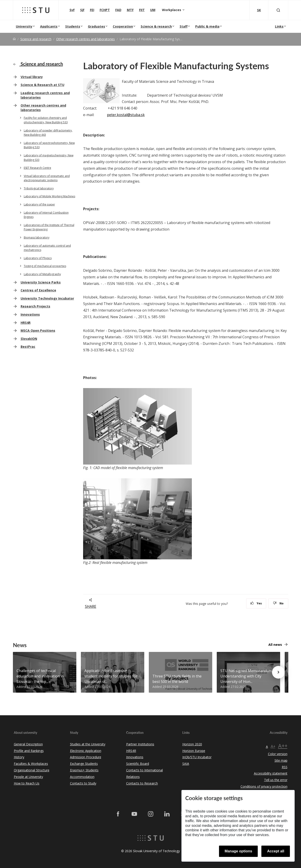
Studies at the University (88, 744)
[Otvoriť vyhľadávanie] (278, 10)
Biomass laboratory (37, 237)
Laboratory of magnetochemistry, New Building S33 (49, 158)
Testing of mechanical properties (45, 266)
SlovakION (29, 339)
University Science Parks (41, 282)
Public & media (207, 26)
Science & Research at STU (42, 85)
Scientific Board (138, 764)
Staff (184, 26)
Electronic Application (86, 751)
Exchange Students (84, 764)
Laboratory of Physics (38, 258)
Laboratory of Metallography (42, 274)
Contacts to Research (142, 783)
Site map (281, 760)
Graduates (96, 26)
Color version (278, 754)
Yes (256, 603)
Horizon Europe (194, 751)
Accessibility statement (271, 773)
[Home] (14, 39)
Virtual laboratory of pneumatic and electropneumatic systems (47, 178)
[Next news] (278, 672)
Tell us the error (276, 780)
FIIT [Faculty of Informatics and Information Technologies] (142, 10)
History (19, 757)
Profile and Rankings (29, 751)
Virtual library (32, 77)
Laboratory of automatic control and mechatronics (47, 248)
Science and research (36, 39)
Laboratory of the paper (39, 204)
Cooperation (123, 26)
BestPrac (28, 347)
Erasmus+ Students (84, 770)
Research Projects (35, 306)
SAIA (186, 764)
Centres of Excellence (38, 290)
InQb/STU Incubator (197, 757)
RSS (285, 767)
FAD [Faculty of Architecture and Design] (118, 10)
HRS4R (26, 323)
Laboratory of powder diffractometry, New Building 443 (48, 133)
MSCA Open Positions (38, 330)
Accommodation (82, 777)
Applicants (49, 26)
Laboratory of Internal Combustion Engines (46, 215)
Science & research (156, 26)
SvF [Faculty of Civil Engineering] (72, 10)
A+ (273, 746)
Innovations (30, 314)
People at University (28, 777)
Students (73, 26)
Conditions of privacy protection (264, 786)
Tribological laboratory (39, 188)
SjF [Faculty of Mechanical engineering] (82, 10)
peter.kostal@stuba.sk (126, 115)
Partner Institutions (140, 744)
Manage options (238, 851)
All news (275, 645)
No (278, 603)
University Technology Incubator (47, 298)
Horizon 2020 (192, 744)
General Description (28, 744)
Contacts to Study (83, 783)
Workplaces (172, 10)
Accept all (276, 851)
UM (153, 10)
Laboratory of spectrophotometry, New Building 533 (49, 145)
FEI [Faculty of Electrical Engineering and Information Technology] (92, 10)
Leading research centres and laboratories (45, 95)
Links (279, 26)
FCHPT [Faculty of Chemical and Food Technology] (105, 10)
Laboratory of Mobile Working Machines (49, 196)
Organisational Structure (32, 770)
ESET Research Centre (37, 168)
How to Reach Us (27, 783)
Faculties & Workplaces (31, 764)
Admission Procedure (86, 757)
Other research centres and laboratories (85, 39)
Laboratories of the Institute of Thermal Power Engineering (49, 227)
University (24, 26)
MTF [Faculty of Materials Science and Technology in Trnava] (130, 10)
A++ (283, 746)
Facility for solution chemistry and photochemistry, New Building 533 (46, 120)
